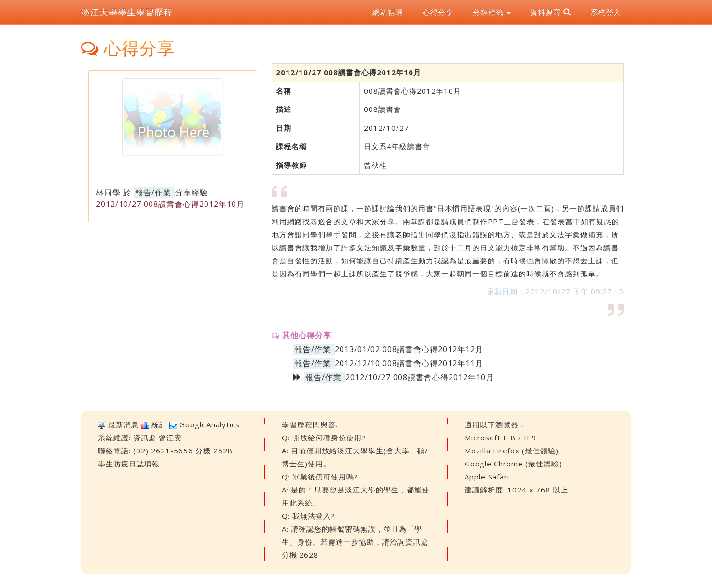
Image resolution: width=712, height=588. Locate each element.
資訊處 (145, 438)
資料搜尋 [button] (551, 12)
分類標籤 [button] (492, 12)
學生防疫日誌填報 (129, 464)
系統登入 (606, 12)
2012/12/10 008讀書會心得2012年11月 (409, 363)
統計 (159, 424)
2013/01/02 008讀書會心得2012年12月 (409, 349)
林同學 (108, 192)
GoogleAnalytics (210, 424)
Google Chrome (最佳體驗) (513, 464)
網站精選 (388, 12)
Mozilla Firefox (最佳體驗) (512, 451)
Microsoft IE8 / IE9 (500, 438)
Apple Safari (487, 477)
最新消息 (123, 424)
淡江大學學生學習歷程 (127, 12)
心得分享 (438, 12)
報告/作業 (153, 192)
